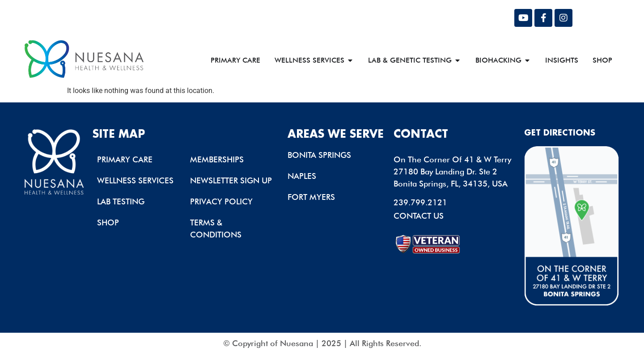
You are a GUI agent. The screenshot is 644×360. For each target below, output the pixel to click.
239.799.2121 (420, 202)
